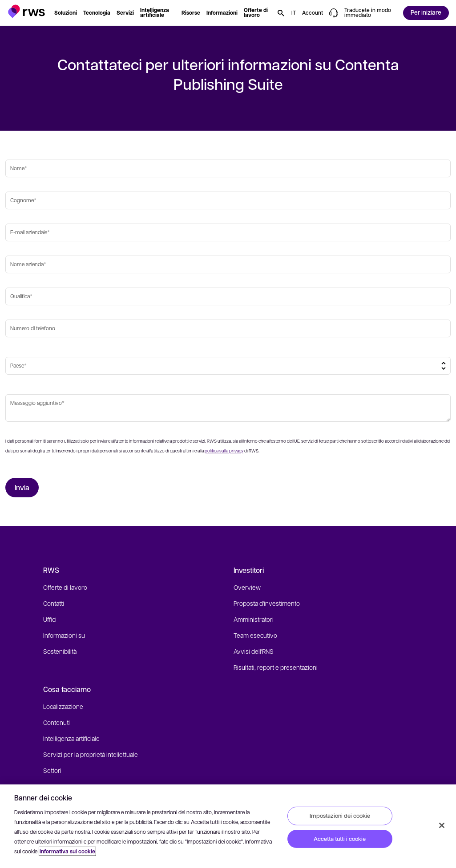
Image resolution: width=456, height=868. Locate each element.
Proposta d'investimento (267, 603)
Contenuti (56, 722)
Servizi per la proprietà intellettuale (91, 754)
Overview (247, 587)
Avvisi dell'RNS (254, 651)
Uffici (50, 619)
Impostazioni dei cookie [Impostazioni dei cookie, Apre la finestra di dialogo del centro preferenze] (340, 816)
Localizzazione (63, 706)
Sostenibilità (60, 651)
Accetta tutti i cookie (340, 839)
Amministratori (254, 619)
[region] (228, 826)
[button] (26, 11)
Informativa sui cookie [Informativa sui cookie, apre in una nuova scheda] (67, 851)
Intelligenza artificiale (71, 738)
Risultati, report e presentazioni (276, 667)
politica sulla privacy (224, 450)
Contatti (54, 603)
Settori (52, 770)
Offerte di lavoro (65, 587)
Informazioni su (64, 635)
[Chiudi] (442, 825)
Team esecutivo (255, 635)
